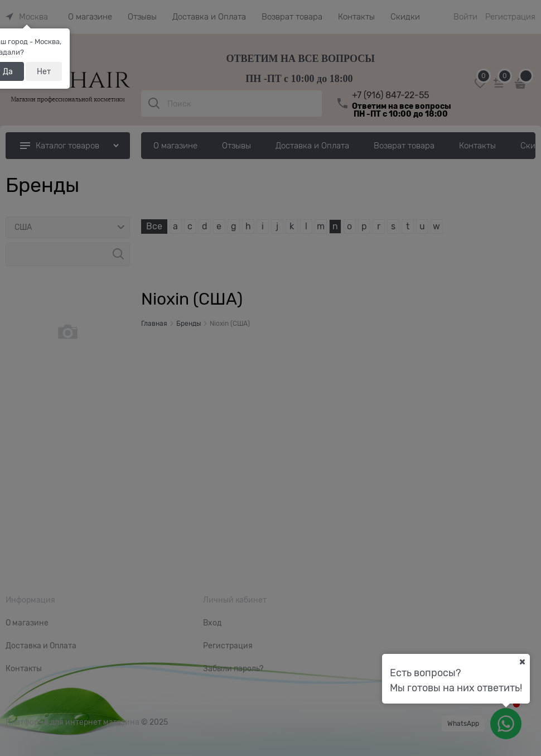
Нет (44, 71)
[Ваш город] (522, 662)
